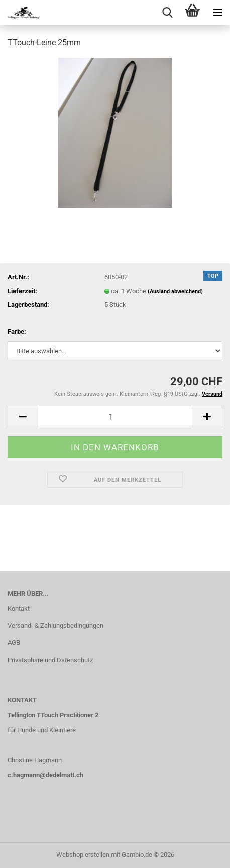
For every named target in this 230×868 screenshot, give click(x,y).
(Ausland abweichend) (175, 291)
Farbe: (17, 332)
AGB (14, 643)
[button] (23, 417)
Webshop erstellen (83, 855)
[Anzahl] (115, 417)
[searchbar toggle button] (167, 13)
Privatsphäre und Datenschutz (50, 660)
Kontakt (19, 609)
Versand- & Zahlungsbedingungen (55, 626)
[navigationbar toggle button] (217, 13)
